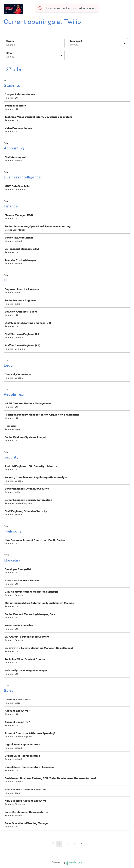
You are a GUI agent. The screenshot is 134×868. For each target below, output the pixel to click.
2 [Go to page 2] (67, 844)
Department (76, 41)
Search (10, 41)
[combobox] (70, 45)
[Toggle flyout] (125, 43)
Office (9, 53)
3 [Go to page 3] (75, 844)
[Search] (34, 45)
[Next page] (81, 844)
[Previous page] (53, 844)
